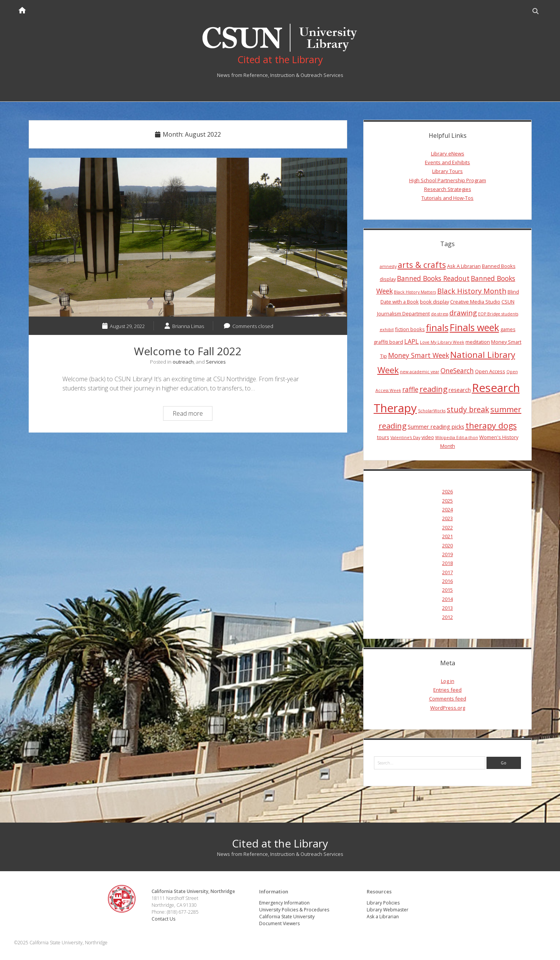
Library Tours (447, 171)
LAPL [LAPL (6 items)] (411, 341)
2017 (447, 572)
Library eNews (448, 153)
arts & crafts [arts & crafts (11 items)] (422, 265)
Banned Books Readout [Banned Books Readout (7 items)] (433, 278)
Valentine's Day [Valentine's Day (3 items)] (405, 438)
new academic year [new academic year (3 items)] (420, 372)
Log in (448, 681)
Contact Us (163, 919)
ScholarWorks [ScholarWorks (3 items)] (432, 411)
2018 (447, 563)
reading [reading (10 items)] (433, 389)
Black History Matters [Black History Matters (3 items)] (415, 292)
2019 (447, 554)
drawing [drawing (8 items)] (463, 313)
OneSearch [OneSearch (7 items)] (457, 371)
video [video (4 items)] (428, 437)
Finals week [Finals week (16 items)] (474, 327)
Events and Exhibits (447, 162)
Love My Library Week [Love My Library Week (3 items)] (442, 342)
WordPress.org (448, 708)
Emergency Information (284, 903)
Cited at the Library (280, 843)
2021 (447, 536)
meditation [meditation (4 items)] (478, 342)
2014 (447, 599)
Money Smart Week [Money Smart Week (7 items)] (419, 355)
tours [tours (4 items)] (383, 437)
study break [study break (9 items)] (468, 409)
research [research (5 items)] (460, 390)
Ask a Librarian (383, 917)
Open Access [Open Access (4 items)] (490, 371)
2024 (447, 509)
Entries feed (447, 690)
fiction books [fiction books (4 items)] (410, 329)
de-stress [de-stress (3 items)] (440, 314)
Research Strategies (448, 189)
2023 (447, 518)
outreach (183, 362)
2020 (447, 545)
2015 (447, 590)
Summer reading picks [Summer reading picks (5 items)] (436, 426)
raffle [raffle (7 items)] (410, 389)
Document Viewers (279, 923)
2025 (447, 501)
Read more (192, 414)
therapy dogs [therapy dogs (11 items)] (491, 425)
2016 (447, 581)
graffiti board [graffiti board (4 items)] (388, 342)
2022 (447, 527)
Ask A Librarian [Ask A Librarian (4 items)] (464, 266)
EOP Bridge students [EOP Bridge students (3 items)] (498, 314)
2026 (447, 491)
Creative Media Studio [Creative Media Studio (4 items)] (475, 302)
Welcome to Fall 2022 (188, 237)
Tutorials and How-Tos (447, 198)
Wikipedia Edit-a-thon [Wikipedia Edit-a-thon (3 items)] (457, 438)
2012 (447, 617)
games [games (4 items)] (508, 329)
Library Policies (383, 903)
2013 (447, 608)
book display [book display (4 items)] (434, 302)
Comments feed (448, 699)
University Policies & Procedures (294, 910)
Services (216, 362)
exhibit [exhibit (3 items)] (387, 330)
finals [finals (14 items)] (437, 328)
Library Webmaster (388, 910)
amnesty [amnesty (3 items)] (388, 266)
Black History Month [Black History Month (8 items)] (472, 291)
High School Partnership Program (448, 180)
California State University (287, 917)
